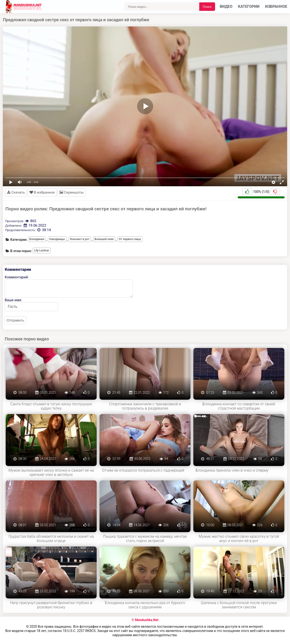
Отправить (15, 320)
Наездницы (57, 239)
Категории (249, 6)
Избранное (276, 6)
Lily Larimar (41, 250)
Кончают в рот (80, 239)
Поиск (207, 7)
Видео (226, 6)
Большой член (104, 239)
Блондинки (37, 239)
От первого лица (130, 239)
